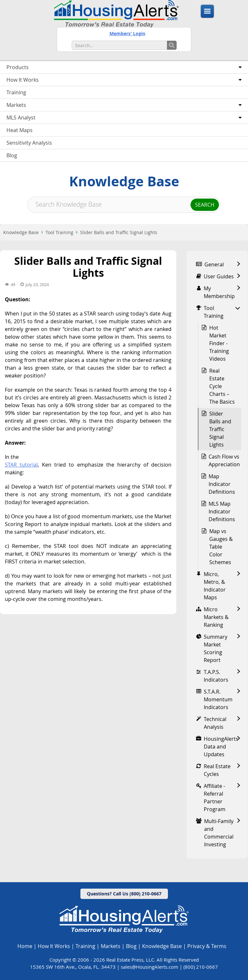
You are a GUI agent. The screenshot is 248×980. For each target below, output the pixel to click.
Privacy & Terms (207, 946)
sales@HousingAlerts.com (150, 967)
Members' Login (127, 33)
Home (25, 946)
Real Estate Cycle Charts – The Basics (222, 386)
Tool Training (59, 232)
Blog (131, 946)
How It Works (54, 946)
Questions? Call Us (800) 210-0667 (124, 894)
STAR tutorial (21, 465)
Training (85, 946)
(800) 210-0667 (201, 967)
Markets (111, 946)
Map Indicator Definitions (222, 484)
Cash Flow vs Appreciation (224, 460)
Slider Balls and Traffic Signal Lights (119, 232)
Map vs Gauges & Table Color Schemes (221, 547)
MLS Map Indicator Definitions (222, 511)
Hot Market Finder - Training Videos (219, 343)
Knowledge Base (21, 232)
